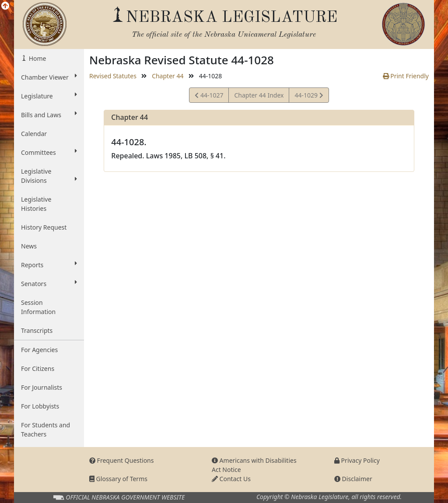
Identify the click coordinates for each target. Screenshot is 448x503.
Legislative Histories (36, 204)
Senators (49, 283)
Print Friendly (406, 76)
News (29, 246)
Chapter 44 (168, 76)
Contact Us (231, 479)
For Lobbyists (40, 406)
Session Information (38, 307)
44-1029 (308, 96)
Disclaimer (353, 479)
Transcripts (37, 330)
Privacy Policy (357, 460)
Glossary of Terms (118, 479)
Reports (49, 265)
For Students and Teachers (45, 430)
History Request (44, 227)
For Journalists (42, 387)
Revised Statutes (113, 76)
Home (37, 58)
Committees (49, 152)
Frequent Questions (122, 460)
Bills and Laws (49, 115)
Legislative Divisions (49, 176)
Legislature (49, 96)
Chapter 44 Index (259, 95)
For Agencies (39, 350)
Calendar (34, 134)
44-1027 (209, 96)
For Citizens (38, 369)
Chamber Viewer (49, 77)
